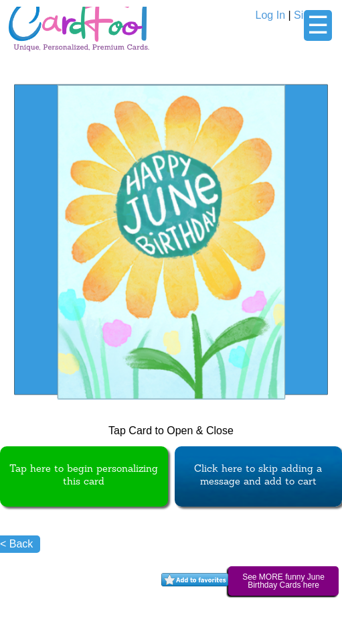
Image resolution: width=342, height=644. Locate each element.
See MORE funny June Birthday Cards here (283, 581)
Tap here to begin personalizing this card (84, 476)
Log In (270, 15)
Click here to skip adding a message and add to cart (258, 476)
